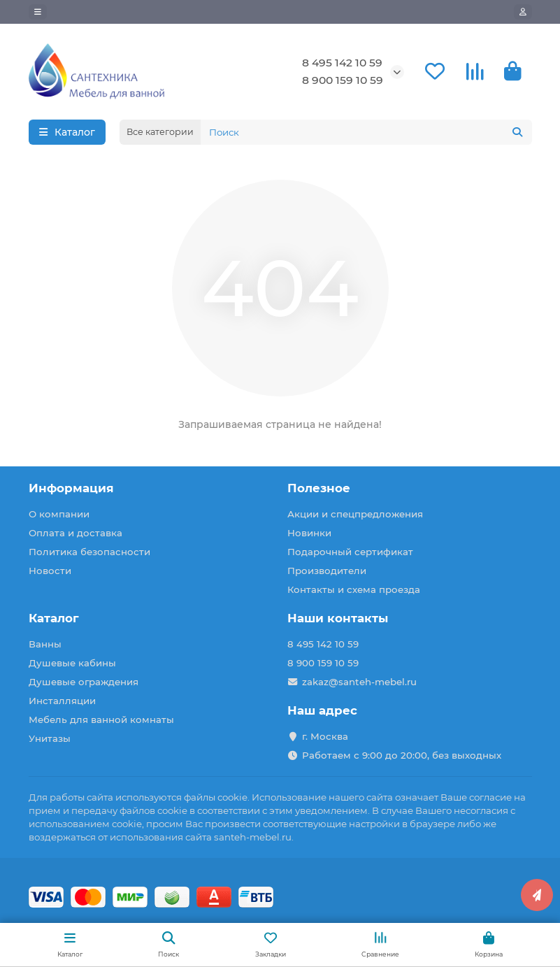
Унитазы (50, 738)
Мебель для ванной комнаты (101, 719)
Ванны (45, 644)
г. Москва (325, 736)
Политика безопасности (89, 552)
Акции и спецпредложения (355, 514)
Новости (50, 571)
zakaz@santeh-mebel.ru (359, 682)
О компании (59, 514)
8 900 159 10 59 (343, 80)
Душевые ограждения (84, 682)
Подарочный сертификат (350, 552)
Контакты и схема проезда (354, 589)
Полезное (319, 488)
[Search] (366, 132)
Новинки (309, 533)
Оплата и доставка (76, 533)
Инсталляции (62, 701)
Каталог (54, 618)
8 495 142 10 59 (342, 63)
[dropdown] (38, 12)
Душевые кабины (72, 663)
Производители (327, 571)
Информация (71, 488)
